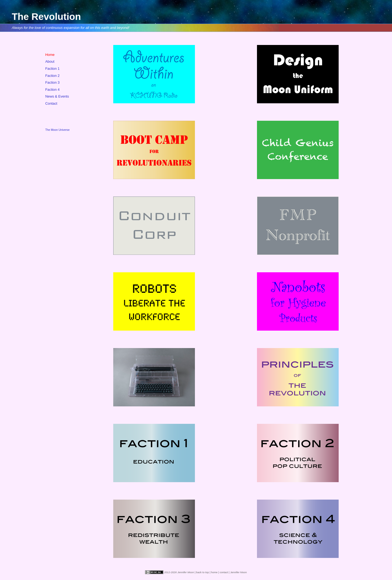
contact (224, 572)
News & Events (57, 96)
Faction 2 (52, 76)
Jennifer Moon (239, 572)
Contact (51, 103)
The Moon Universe (57, 130)
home (214, 572)
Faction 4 (52, 90)
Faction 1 (52, 69)
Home (50, 55)
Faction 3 (52, 82)
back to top (202, 572)
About (50, 61)
